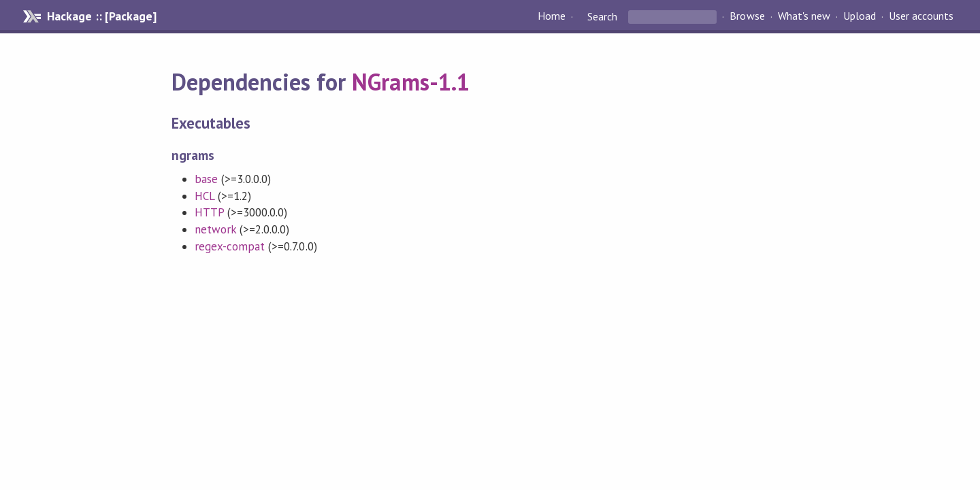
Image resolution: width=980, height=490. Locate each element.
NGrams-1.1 (410, 82)
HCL (205, 196)
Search (602, 16)
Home (552, 16)
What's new (804, 16)
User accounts (921, 16)
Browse (747, 16)
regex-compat (230, 246)
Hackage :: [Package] (101, 16)
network (215, 229)
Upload (860, 16)
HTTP (209, 212)
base (206, 179)
